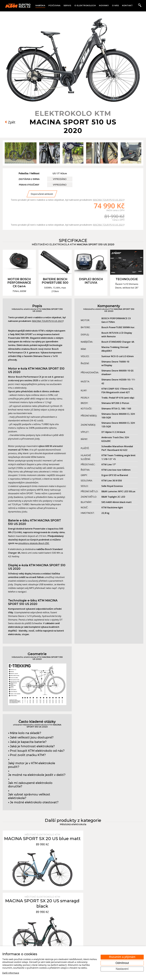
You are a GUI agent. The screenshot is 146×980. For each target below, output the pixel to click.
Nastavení (122, 969)
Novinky (104, 5)
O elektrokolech (85, 5)
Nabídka (40, 5)
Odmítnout (122, 963)
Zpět (10, 122)
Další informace (11, 973)
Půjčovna (54, 5)
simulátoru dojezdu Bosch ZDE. (34, 543)
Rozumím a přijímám (122, 957)
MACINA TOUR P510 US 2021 (108, 200)
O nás (115, 5)
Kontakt (127, 5)
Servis (67, 5)
